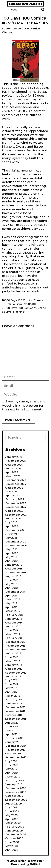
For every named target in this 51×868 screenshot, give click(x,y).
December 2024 (16, 480)
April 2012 (11, 692)
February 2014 (15, 638)
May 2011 (11, 731)
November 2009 (16, 792)
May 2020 (11, 549)
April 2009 (12, 819)
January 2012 (14, 704)
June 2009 (12, 811)
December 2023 (16, 503)
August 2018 (13, 576)
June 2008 (12, 842)
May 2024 (11, 492)
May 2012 (11, 688)
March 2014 (13, 634)
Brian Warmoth (26, 4)
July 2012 (11, 680)
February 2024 (15, 499)
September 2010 (16, 757)
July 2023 (11, 522)
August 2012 (13, 677)
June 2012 (12, 684)
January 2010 (14, 784)
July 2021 (11, 534)
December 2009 (16, 788)
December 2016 (15, 592)
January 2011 (13, 742)
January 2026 (14, 457)
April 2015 (11, 607)
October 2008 (14, 838)
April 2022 (12, 526)
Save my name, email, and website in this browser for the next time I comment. (24, 406)
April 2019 (11, 561)
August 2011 (13, 723)
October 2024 (14, 488)
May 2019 (11, 557)
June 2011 (12, 727)
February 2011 (14, 738)
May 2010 (11, 769)
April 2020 (12, 553)
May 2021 (11, 538)
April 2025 (12, 472)
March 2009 (13, 823)
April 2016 (11, 596)
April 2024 (12, 496)
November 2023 (16, 507)
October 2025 (14, 465)
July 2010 (11, 761)
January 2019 (14, 565)
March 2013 (13, 661)
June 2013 (12, 657)
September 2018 (16, 573)
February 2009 (15, 827)
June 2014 (12, 630)
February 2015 (14, 615)
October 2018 (14, 569)
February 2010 (14, 781)
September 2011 (16, 719)
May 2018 (11, 584)
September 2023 (16, 515)
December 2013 (15, 642)
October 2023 (14, 511)
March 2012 (13, 696)
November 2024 (16, 484)
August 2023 (13, 519)
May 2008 (11, 846)
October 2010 (14, 754)
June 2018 (12, 580)
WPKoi (35, 864)
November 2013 (15, 646)
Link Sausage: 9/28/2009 (21, 304)
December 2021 (15, 530)
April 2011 (11, 734)
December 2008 (16, 834)
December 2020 (16, 542)
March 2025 (13, 476)
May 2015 (11, 603)
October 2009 (14, 796)
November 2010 (15, 750)
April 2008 (12, 850)
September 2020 (16, 546)
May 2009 (11, 815)
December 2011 (15, 707)
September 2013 (16, 650)
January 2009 (14, 831)
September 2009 (16, 800)
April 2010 (11, 773)
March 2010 (13, 777)
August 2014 (13, 626)
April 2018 (11, 588)
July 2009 (11, 807)
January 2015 (14, 619)
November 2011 (15, 711)
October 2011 (14, 715)
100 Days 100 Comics (19, 300)
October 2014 (14, 623)
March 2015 (13, 611)
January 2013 (14, 665)
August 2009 (14, 804)
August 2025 (13, 469)
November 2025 (16, 461)
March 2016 (13, 599)
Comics (38, 300)
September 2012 (16, 673)
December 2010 (16, 746)
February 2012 (14, 700)
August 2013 (13, 653)
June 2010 (12, 765)
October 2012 (14, 669)
